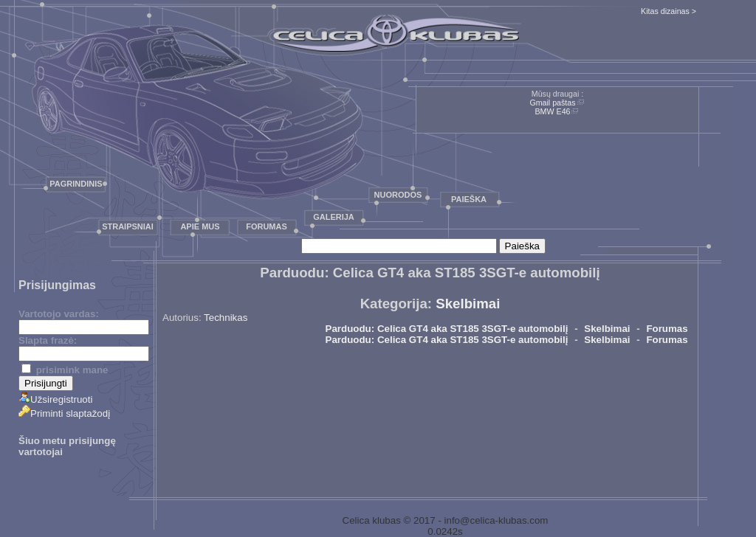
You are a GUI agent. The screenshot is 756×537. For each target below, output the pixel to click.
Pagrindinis (76, 184)
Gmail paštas (552, 103)
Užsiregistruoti (55, 399)
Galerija (334, 217)
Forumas (267, 226)
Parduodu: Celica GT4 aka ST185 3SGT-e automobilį (447, 329)
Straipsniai (128, 226)
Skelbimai (468, 304)
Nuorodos (398, 195)
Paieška (469, 199)
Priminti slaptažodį (64, 413)
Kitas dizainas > (669, 11)
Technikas (226, 318)
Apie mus (200, 226)
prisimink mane (65, 370)
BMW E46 (553, 111)
